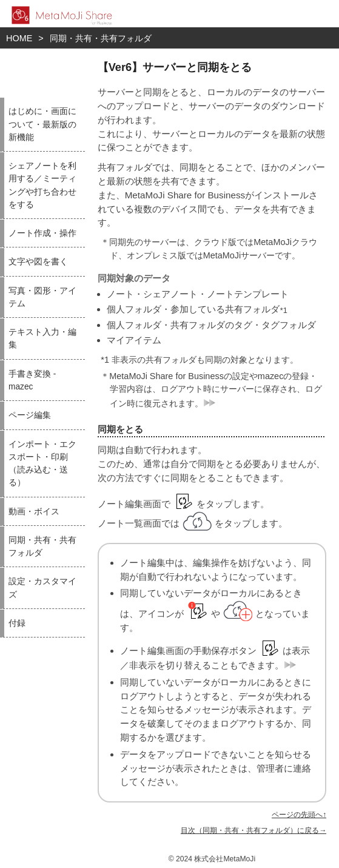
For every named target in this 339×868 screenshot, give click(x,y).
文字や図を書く (38, 262)
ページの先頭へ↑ (299, 815)
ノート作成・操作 (42, 233)
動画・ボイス (34, 512)
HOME (19, 38)
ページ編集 (30, 415)
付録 (17, 623)
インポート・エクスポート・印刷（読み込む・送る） (42, 464)
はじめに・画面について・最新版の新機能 (42, 124)
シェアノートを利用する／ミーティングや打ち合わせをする (42, 185)
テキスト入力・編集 (42, 338)
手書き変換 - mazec (32, 380)
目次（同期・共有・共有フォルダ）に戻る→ (253, 830)
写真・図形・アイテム (42, 297)
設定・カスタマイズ (42, 588)
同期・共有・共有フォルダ (101, 38)
